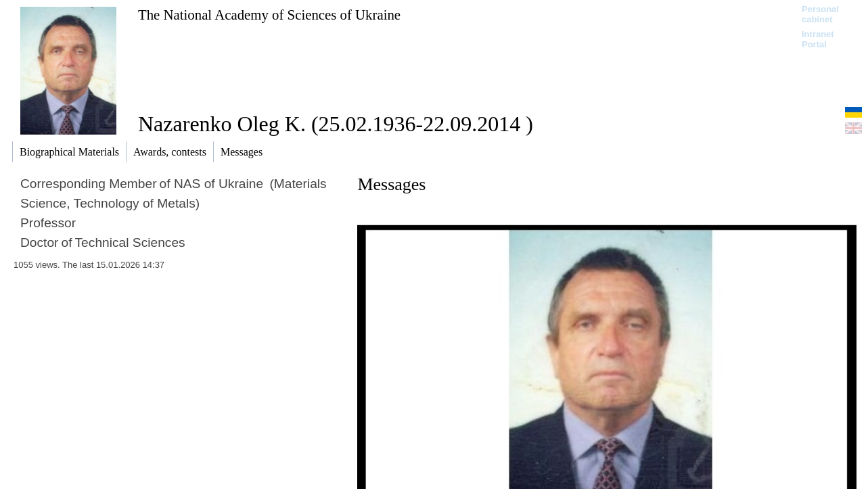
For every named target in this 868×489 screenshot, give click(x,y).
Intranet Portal (818, 39)
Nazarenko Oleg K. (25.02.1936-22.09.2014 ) (336, 124)
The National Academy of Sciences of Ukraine (269, 15)
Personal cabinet (820, 14)
